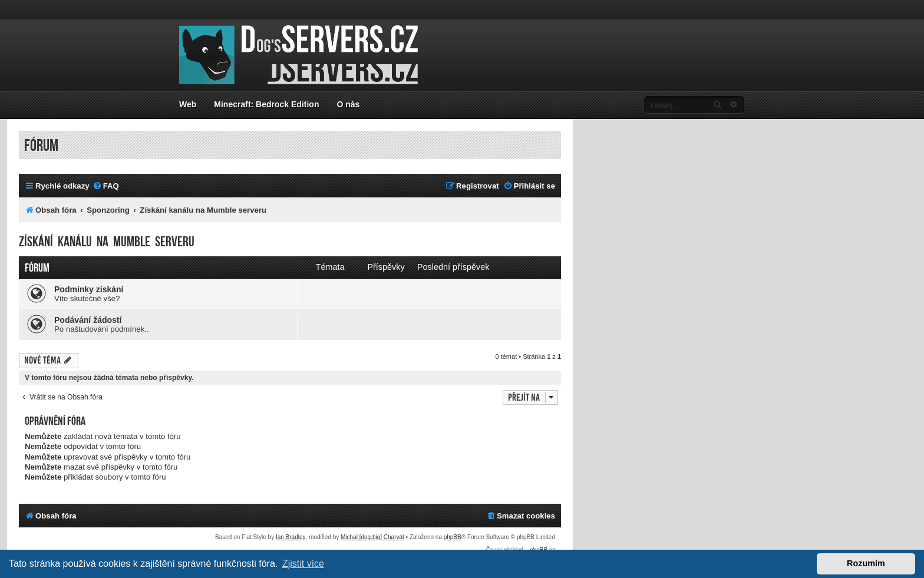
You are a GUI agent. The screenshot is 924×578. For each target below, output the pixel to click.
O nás (348, 104)
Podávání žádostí (88, 320)
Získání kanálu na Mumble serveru (107, 242)
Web (188, 104)
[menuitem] (106, 186)
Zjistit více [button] (303, 564)
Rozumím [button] (866, 563)
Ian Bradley (291, 537)
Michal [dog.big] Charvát (372, 537)
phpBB (453, 537)
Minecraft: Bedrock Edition (266, 104)
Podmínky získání (89, 289)
